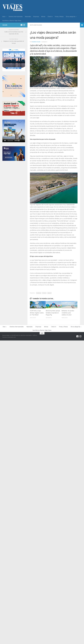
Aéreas (43, 17)
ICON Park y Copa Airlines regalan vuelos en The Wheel (37, 313)
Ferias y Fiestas (59, 17)
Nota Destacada (36, 25)
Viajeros (49, 293)
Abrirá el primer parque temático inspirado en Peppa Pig (53, 313)
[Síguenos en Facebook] (22, 25)
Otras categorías (71, 17)
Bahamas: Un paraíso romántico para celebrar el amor (68, 313)
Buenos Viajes (36, 42)
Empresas (36, 17)
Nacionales (28, 17)
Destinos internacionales (16, 17)
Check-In (50, 17)
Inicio (4, 17)
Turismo (44, 293)
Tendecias (39, 293)
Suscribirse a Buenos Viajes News (12, 21)
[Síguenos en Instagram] (24, 25)
